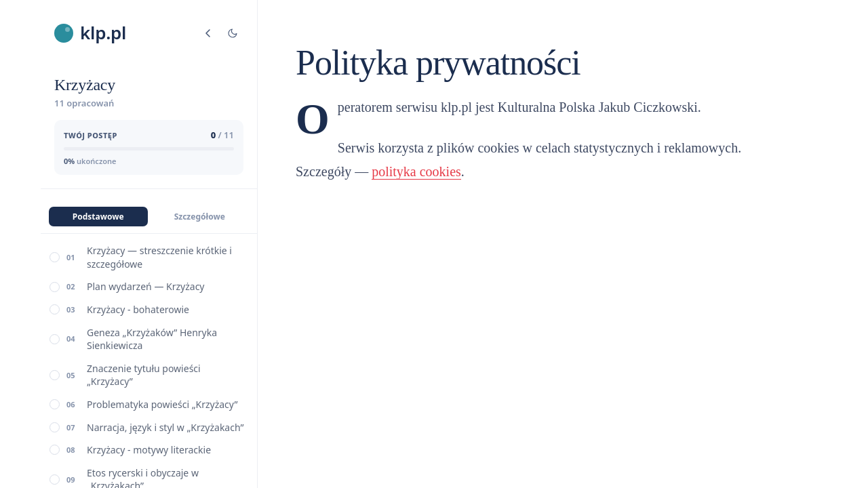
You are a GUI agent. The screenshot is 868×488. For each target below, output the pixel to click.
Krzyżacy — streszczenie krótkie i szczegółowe (159, 257)
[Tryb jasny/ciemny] (233, 33)
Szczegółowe (200, 217)
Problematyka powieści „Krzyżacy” (162, 404)
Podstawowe (98, 217)
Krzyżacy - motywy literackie (149, 450)
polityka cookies (416, 171)
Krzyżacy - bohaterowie (138, 309)
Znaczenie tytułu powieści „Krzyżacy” (144, 375)
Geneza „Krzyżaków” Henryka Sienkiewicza (152, 339)
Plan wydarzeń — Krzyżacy (146, 286)
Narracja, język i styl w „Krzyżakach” (165, 427)
